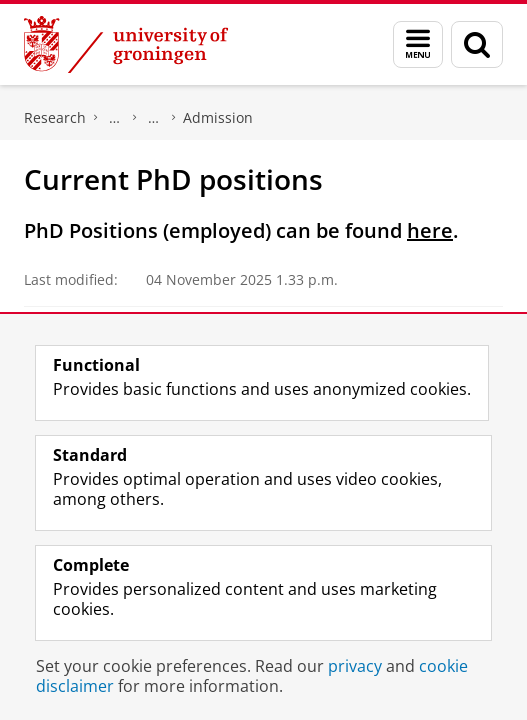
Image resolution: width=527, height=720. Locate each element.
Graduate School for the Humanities (115, 118)
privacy (355, 666)
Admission (218, 117)
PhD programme (154, 118)
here (430, 230)
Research (55, 117)
